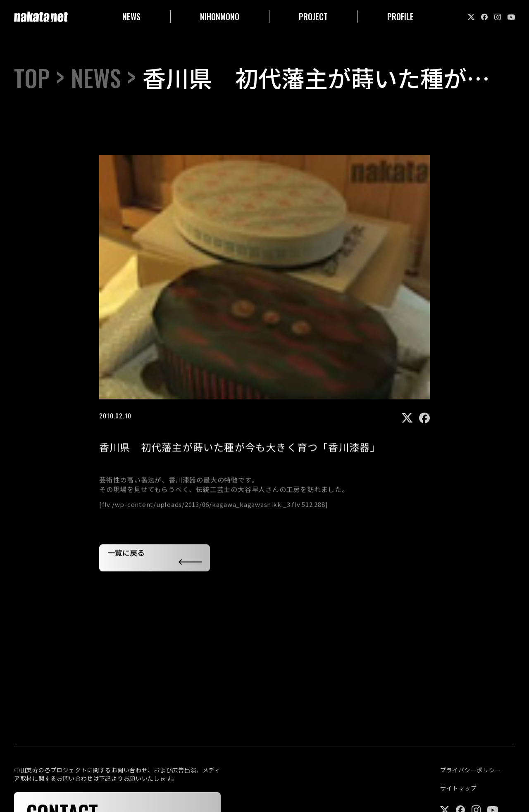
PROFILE (400, 17)
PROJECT (313, 17)
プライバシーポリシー (471, 770)
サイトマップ (458, 788)
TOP (32, 78)
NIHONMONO (220, 17)
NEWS (131, 17)
